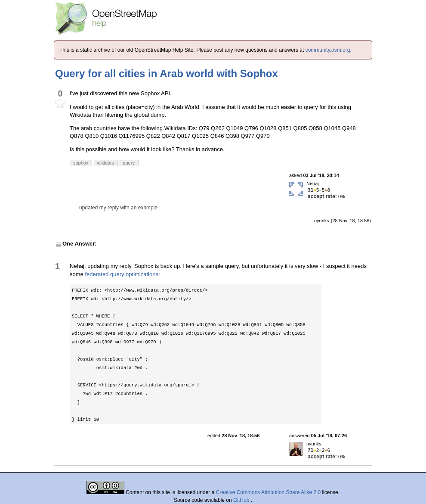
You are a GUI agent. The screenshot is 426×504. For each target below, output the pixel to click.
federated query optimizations (122, 274)
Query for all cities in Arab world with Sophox (167, 73)
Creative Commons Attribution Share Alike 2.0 (268, 492)
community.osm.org (328, 50)
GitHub (242, 500)
